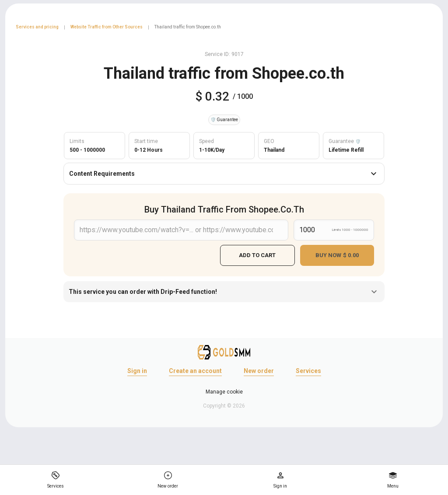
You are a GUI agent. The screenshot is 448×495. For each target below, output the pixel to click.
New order (259, 370)
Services (308, 370)
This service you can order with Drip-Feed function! (224, 290)
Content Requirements (224, 174)
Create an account (195, 370)
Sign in (137, 370)
